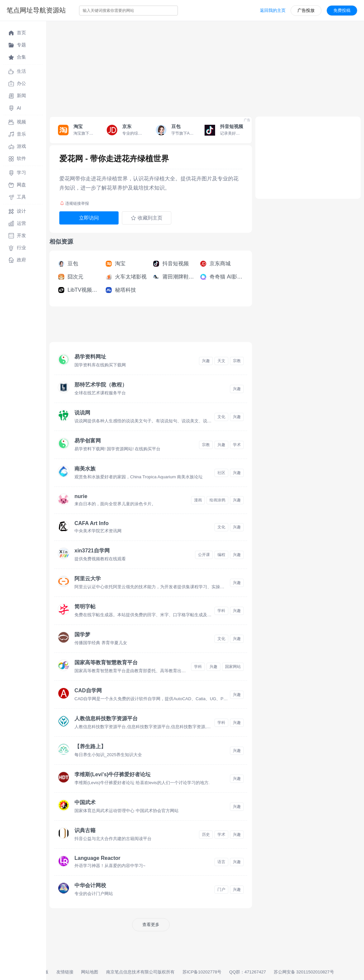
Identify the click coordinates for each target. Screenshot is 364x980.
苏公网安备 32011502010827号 (304, 972)
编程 (221, 555)
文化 (221, 417)
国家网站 (233, 667)
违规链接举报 (74, 203)
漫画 (198, 500)
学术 (237, 445)
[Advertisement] (205, 67)
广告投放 (306, 10)
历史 (206, 834)
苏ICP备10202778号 (202, 972)
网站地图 (90, 972)
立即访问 (89, 218)
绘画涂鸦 (217, 500)
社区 (221, 473)
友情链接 (65, 972)
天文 (221, 361)
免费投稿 (342, 10)
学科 (221, 611)
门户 (221, 889)
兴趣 (206, 361)
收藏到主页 (147, 218)
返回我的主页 (273, 10)
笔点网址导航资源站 (36, 10)
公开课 (204, 555)
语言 (221, 862)
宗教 (237, 361)
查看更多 (151, 925)
